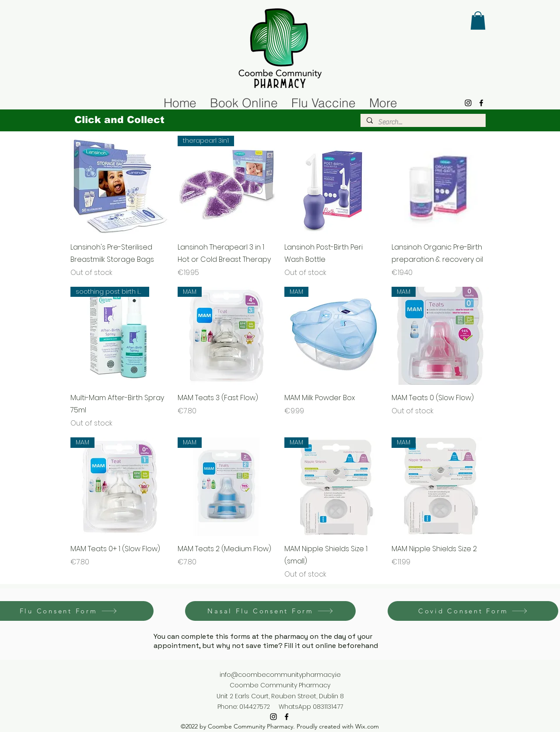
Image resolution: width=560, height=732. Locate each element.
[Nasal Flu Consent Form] (270, 611)
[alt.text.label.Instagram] (468, 103)
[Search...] (423, 122)
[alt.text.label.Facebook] (481, 103)
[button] (478, 21)
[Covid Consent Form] (473, 611)
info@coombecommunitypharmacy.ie (280, 675)
